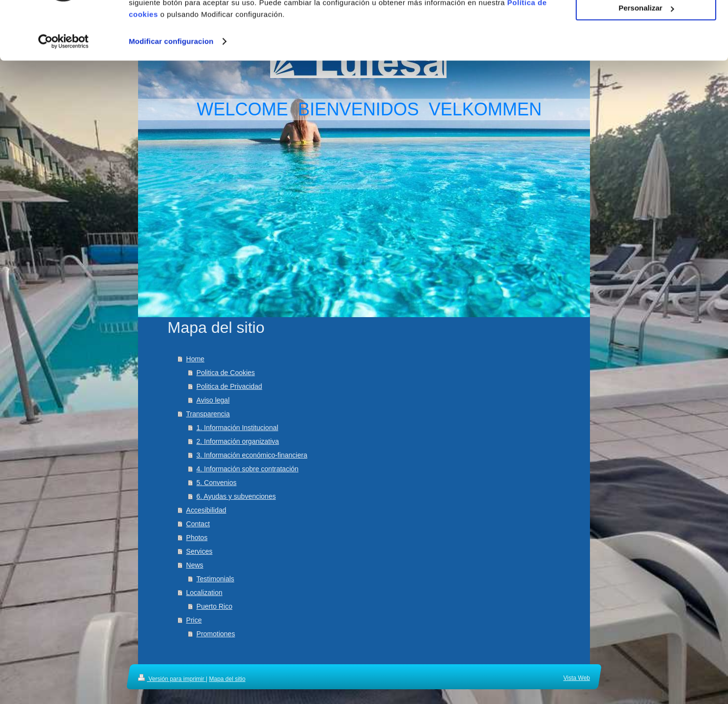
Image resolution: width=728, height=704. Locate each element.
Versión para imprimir (172, 679)
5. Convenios (217, 483)
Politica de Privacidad (229, 386)
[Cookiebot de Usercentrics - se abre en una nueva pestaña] (64, 86)
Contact (198, 524)
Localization (204, 593)
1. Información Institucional (238, 428)
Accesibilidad (206, 510)
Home (195, 359)
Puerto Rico (214, 606)
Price (194, 620)
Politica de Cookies (226, 373)
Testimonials (215, 579)
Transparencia (208, 414)
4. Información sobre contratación (248, 469)
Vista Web (577, 678)
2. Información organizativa (238, 441)
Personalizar (646, 53)
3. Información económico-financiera (252, 455)
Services (199, 551)
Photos (197, 538)
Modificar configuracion (171, 86)
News (195, 565)
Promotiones (216, 634)
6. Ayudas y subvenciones (236, 496)
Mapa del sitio (227, 679)
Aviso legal (213, 400)
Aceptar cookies (646, 24)
